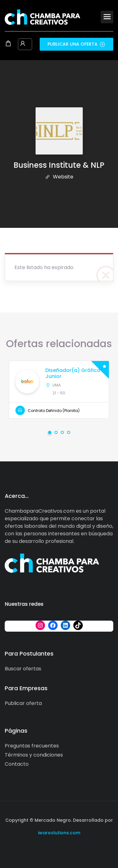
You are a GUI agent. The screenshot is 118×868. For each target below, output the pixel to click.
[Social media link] (59, 848)
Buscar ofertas (23, 669)
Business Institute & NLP (59, 165)
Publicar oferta (23, 703)
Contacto (17, 764)
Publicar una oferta (76, 44)
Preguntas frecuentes (32, 746)
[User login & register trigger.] (23, 44)
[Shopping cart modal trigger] (8, 44)
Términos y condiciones (34, 755)
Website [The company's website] (59, 177)
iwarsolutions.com (59, 833)
